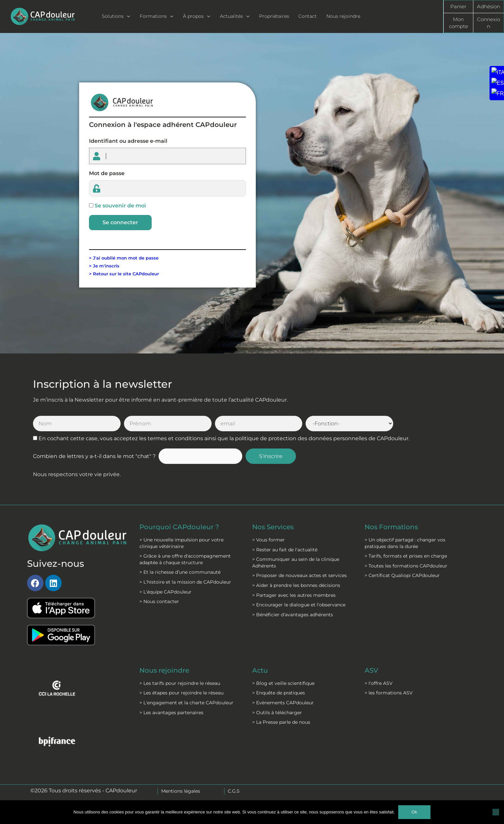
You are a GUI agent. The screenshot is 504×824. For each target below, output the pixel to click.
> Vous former (268, 540)
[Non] (496, 812)
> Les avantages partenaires (171, 713)
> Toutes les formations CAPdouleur (406, 566)
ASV (371, 670)
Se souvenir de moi (120, 206)
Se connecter (120, 222)
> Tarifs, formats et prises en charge (406, 556)
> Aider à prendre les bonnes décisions (296, 585)
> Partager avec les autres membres (294, 595)
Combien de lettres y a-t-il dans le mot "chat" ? (94, 456)
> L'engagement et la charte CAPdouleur (186, 703)
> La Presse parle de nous (281, 722)
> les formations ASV (389, 693)
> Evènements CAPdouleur (283, 703)
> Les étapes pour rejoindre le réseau (181, 693)
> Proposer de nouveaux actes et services (299, 575)
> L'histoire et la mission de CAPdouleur (185, 582)
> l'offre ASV (379, 683)
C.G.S (234, 791)
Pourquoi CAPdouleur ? (179, 527)
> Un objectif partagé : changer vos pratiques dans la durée (405, 543)
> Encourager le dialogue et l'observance (299, 605)
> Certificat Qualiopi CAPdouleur (402, 575)
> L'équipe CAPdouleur (165, 592)
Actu (260, 670)
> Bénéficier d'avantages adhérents (293, 615)
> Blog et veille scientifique (283, 683)
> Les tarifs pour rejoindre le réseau (180, 683)
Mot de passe (107, 173)
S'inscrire (271, 456)
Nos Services (273, 527)
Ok (415, 812)
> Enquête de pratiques (279, 693)
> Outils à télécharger (277, 713)
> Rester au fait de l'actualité (285, 550)
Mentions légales (181, 791)
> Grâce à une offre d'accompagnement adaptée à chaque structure (185, 559)
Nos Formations (391, 527)
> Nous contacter (159, 601)
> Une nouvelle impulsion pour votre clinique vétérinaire (181, 543)
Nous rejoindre (164, 670)
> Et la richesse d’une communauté (180, 572)
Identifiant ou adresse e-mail (128, 141)
